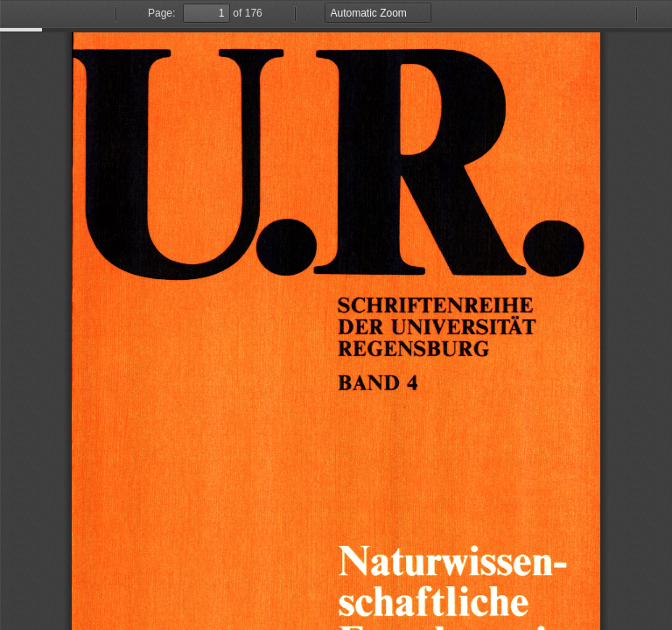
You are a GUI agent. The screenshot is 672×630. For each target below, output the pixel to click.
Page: (161, 13)
